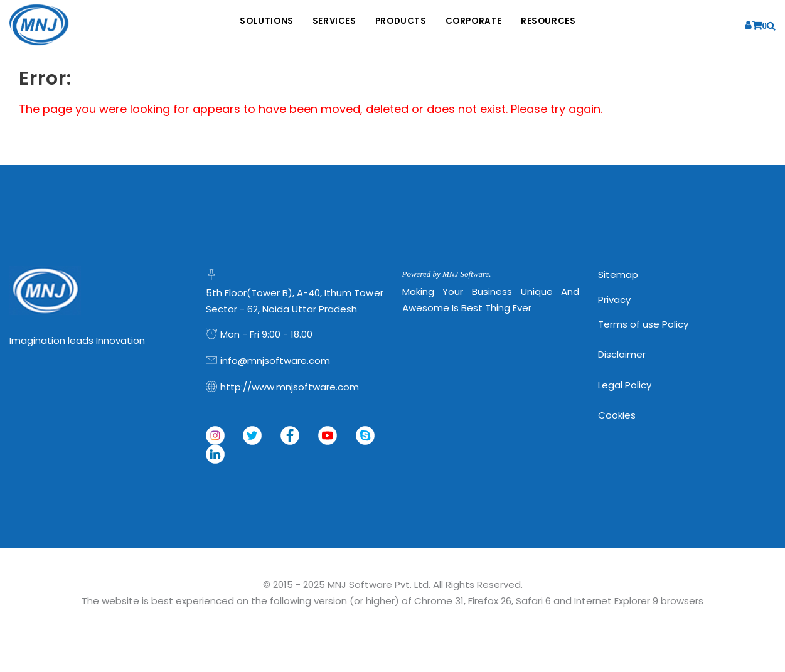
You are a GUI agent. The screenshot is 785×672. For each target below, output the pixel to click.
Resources (567, 25)
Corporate (483, 25)
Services (325, 25)
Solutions (248, 25)
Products (401, 25)
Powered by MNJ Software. (447, 274)
